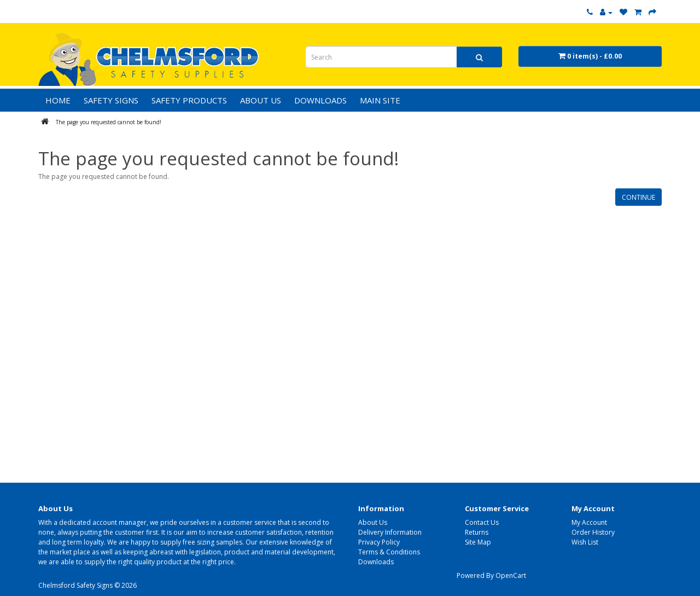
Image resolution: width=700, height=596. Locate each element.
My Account (589, 522)
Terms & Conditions (389, 552)
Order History (593, 532)
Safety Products (189, 100)
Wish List (585, 542)
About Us (373, 522)
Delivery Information (390, 532)
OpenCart (511, 575)
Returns (477, 532)
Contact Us (482, 522)
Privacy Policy (379, 542)
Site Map (478, 542)
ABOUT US (261, 100)
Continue (638, 197)
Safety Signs (111, 100)
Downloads (376, 562)
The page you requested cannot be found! (109, 122)
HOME (58, 100)
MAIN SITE (380, 100)
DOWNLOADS (320, 100)
